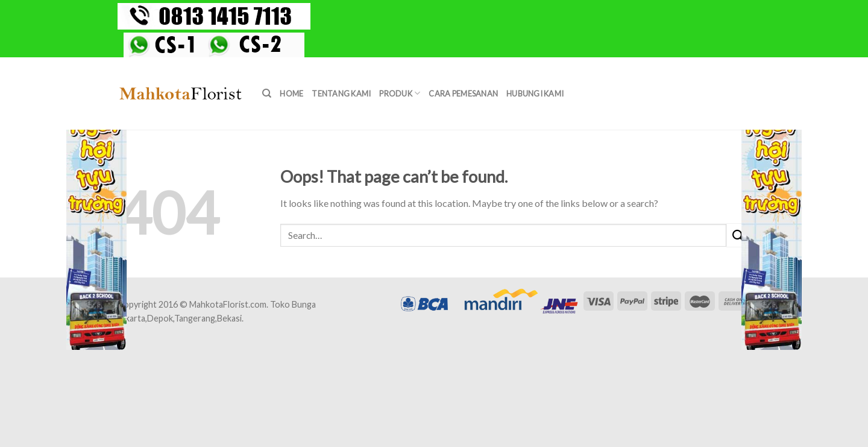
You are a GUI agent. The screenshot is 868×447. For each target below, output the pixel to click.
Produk (400, 93)
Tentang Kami (341, 94)
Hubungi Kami (535, 94)
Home (291, 94)
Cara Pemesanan (463, 94)
